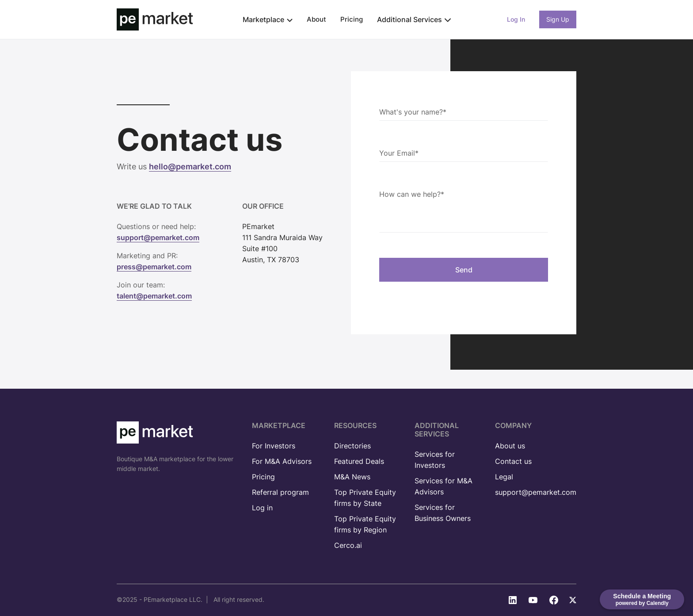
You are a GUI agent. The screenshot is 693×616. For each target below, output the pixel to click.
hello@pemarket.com (190, 166)
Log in (262, 508)
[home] (155, 19)
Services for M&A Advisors (444, 486)
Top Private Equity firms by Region (365, 524)
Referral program (280, 492)
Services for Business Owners (443, 513)
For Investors (274, 446)
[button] (268, 19)
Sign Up (558, 19)
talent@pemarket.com (154, 296)
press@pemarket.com (154, 267)
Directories (352, 446)
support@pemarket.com (158, 237)
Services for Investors (435, 460)
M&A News (352, 477)
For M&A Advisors (282, 461)
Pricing (352, 19)
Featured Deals (359, 461)
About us (510, 446)
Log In (516, 19)
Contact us (513, 461)
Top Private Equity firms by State (365, 498)
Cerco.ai (348, 545)
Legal (504, 477)
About (316, 19)
